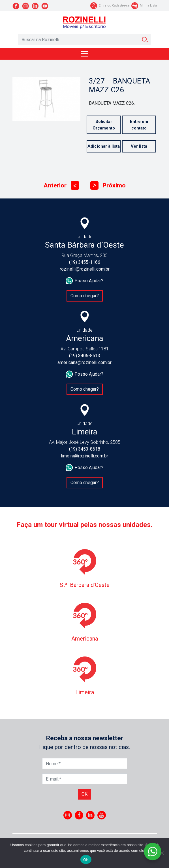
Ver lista (139, 146)
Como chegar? (85, 296)
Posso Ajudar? (84, 281)
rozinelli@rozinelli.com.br (85, 269)
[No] (162, 853)
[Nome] (85, 764)
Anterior (61, 186)
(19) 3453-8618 (85, 449)
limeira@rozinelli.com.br (84, 456)
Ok (84, 794)
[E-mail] (85, 779)
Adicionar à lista (104, 146)
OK (86, 860)
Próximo (108, 186)
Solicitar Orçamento (104, 125)
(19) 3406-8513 (85, 356)
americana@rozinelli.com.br (84, 362)
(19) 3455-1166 (85, 262)
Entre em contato (139, 125)
